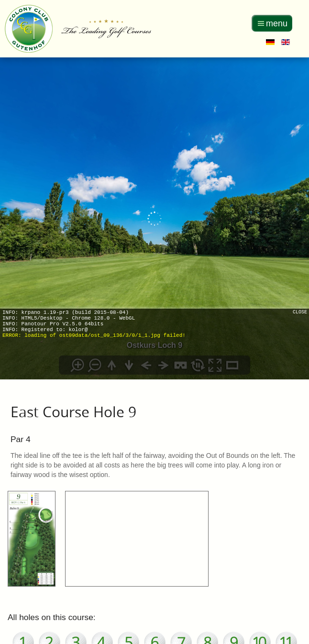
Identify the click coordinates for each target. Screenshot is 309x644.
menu (277, 23)
